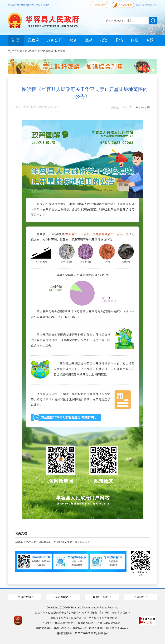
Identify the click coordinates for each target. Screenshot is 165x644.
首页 (28, 51)
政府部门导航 (101, 597)
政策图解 (60, 51)
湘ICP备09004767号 (117, 628)
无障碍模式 (99, 5)
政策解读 (48, 51)
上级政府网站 (24, 597)
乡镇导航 (140, 597)
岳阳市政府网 (43, 5)
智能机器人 (152, 5)
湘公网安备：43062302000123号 (77, 633)
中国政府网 (13, 5)
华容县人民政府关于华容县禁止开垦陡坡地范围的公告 (46, 542)
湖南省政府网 (27, 5)
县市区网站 (62, 597)
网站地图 (103, 633)
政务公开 (37, 51)
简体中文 (140, 5)
